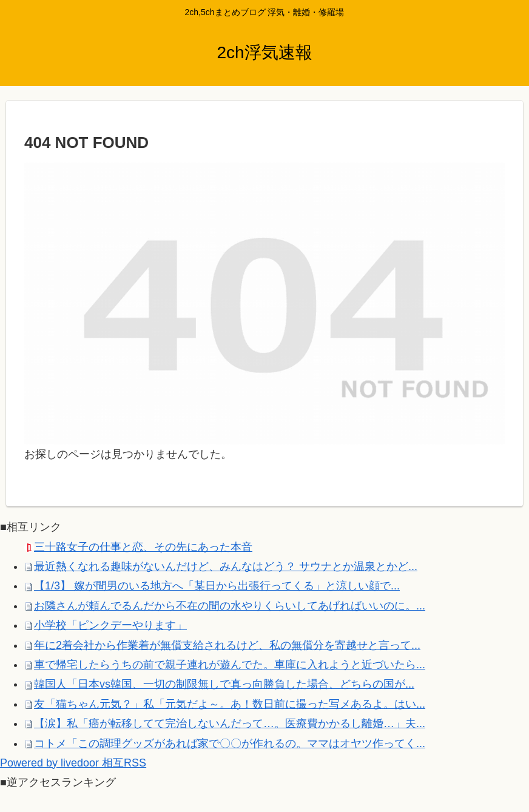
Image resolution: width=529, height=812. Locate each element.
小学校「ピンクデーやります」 (110, 625)
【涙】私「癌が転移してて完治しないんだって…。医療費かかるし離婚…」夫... (230, 723)
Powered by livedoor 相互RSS (73, 763)
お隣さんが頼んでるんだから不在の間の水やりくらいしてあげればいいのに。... (230, 606)
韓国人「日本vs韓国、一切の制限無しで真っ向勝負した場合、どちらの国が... (224, 684)
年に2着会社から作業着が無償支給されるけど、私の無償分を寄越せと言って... (227, 645)
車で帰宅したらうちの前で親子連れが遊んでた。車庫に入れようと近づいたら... (230, 665)
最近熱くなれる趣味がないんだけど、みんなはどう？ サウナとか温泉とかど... (226, 566)
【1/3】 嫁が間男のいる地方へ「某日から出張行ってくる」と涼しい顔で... (217, 586)
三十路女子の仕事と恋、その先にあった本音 (143, 547)
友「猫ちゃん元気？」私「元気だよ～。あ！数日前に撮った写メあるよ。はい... (230, 704)
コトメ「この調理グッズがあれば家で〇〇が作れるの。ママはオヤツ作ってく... (230, 743)
